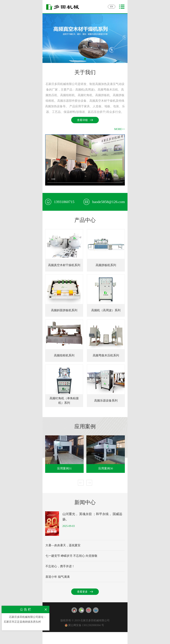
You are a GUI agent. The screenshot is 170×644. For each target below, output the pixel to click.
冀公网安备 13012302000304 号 (84, 625)
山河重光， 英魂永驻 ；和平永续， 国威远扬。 (92, 517)
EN (111, 7)
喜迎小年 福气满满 (58, 577)
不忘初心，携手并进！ (60, 566)
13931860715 (60, 202)
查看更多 (82, 592)
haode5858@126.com (104, 202)
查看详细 (82, 120)
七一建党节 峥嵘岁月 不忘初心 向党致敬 (71, 556)
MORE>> (120, 129)
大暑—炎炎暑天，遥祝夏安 (63, 545)
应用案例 (85, 426)
